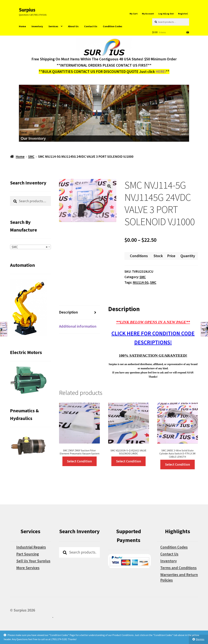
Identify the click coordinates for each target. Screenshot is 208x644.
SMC (31, 157)
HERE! (161, 71)
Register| (183, 14)
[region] (104, 113)
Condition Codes (113, 26)
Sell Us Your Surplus (33, 561)
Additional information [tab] (78, 326)
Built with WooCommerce (31, 616)
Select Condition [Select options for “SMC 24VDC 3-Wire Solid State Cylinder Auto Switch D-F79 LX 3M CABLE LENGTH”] (178, 464)
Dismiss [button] (200, 639)
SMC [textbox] (30, 247)
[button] (109, 186)
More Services (28, 568)
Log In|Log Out (166, 14)
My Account (148, 14)
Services (53, 26)
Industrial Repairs (31, 547)
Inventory (37, 26)
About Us (73, 26)
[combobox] (30, 247)
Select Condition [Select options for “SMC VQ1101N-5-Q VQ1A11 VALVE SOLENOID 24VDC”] (129, 461)
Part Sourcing (28, 554)
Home (22, 26)
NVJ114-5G (141, 282)
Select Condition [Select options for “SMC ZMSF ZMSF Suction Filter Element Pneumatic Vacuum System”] (79, 461)
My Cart (134, 14)
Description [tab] (68, 312)
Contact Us (91, 26)
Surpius (27, 10)
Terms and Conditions (178, 568)
